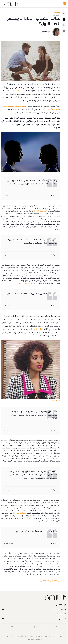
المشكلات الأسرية (40, 211)
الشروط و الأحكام (12, 637)
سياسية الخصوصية (34, 639)
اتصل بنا (30, 637)
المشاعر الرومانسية (25, 284)
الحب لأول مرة (18, 91)
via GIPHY (56, 401)
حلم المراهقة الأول (19, 513)
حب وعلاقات (46, 580)
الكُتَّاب (22, 637)
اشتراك (38, 637)
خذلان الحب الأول (36, 329)
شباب (56, 580)
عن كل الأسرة (57, 637)
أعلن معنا (47, 637)
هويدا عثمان (46, 32)
